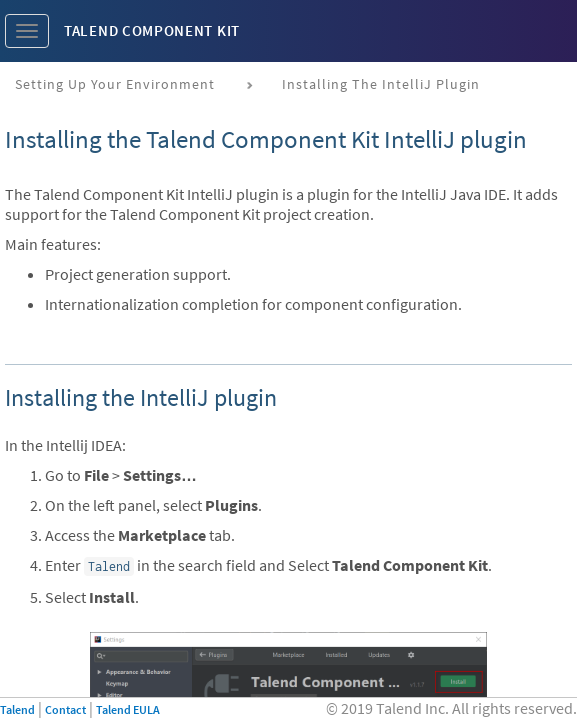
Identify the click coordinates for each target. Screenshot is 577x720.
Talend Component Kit (152, 30)
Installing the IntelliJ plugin (381, 84)
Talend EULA (128, 709)
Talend (17, 709)
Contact (65, 709)
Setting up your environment (115, 84)
